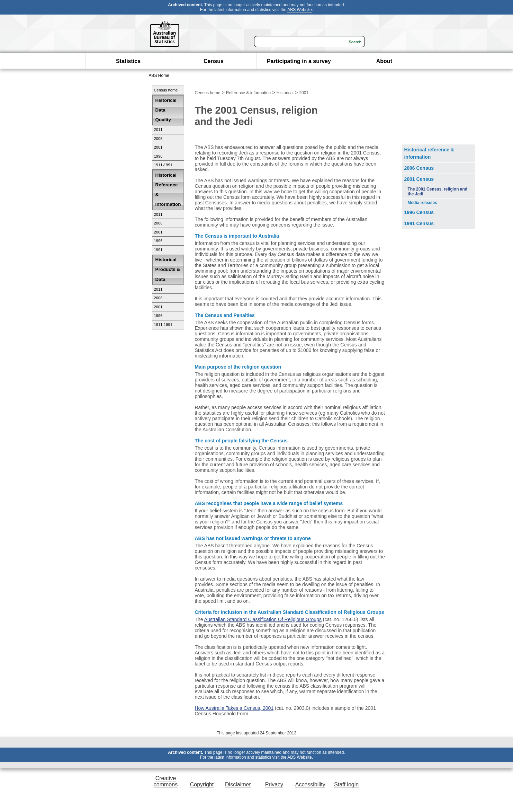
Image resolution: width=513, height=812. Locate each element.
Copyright (202, 784)
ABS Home (159, 76)
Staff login (346, 784)
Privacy (274, 784)
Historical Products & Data (168, 269)
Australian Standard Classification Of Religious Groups (263, 619)
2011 (158, 130)
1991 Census (419, 223)
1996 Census (419, 212)
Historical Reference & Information (168, 190)
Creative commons (166, 781)
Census (214, 61)
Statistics (128, 61)
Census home (166, 90)
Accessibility (310, 784)
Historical (285, 93)
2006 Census (419, 168)
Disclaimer (238, 784)
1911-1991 (163, 165)
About (384, 61)
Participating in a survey (299, 61)
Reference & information (248, 93)
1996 (158, 156)
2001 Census (419, 179)
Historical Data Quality (166, 110)
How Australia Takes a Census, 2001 (234, 708)
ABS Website (299, 10)
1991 (158, 250)
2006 (158, 139)
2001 (158, 147)
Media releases (422, 203)
